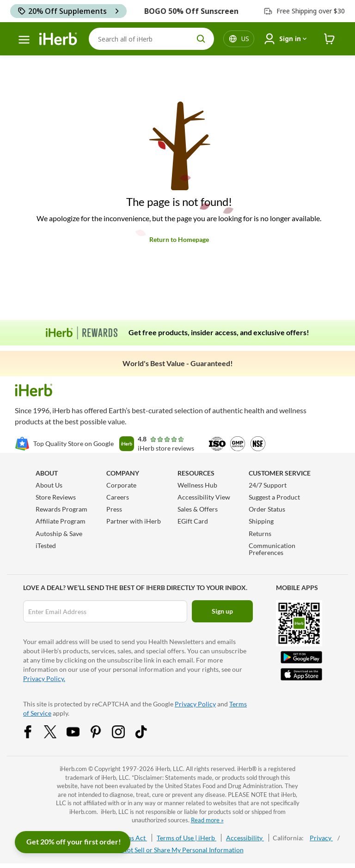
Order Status (267, 509)
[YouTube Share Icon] (79, 736)
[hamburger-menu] (24, 40)
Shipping (261, 521)
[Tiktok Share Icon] (147, 736)
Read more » (207, 820)
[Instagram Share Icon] (124, 736)
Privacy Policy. (44, 678)
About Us (49, 485)
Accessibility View (204, 497)
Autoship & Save (59, 533)
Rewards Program (61, 509)
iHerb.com (73, 769)
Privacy (321, 838)
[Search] (151, 39)
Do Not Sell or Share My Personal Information (178, 850)
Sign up (222, 611)
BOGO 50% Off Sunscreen (191, 11)
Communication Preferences (272, 549)
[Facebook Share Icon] (34, 736)
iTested (46, 546)
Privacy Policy (195, 704)
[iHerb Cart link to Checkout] (330, 39)
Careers (118, 497)
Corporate (121, 485)
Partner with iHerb (134, 521)
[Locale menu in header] (245, 39)
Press (114, 509)
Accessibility (245, 838)
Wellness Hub (197, 485)
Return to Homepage (179, 239)
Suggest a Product (274, 497)
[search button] (201, 39)
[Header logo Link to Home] (58, 39)
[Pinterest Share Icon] (102, 736)
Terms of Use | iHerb (187, 838)
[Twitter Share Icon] (56, 736)
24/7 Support (268, 485)
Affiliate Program (61, 521)
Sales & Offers (198, 509)
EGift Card (193, 521)
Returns (260, 533)
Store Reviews (56, 497)
